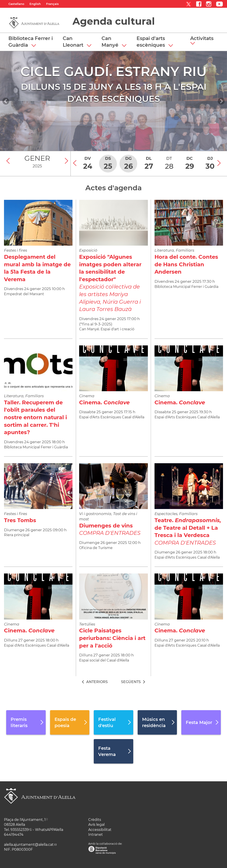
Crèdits (95, 820)
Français (52, 4)
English (35, 4)
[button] (204, 41)
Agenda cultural (114, 21)
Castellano (16, 4)
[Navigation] (6, 101)
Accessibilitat (100, 830)
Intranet (96, 835)
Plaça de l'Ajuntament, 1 (25, 820)
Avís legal (96, 825)
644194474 (14, 835)
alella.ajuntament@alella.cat (29, 845)
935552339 (20, 830)
